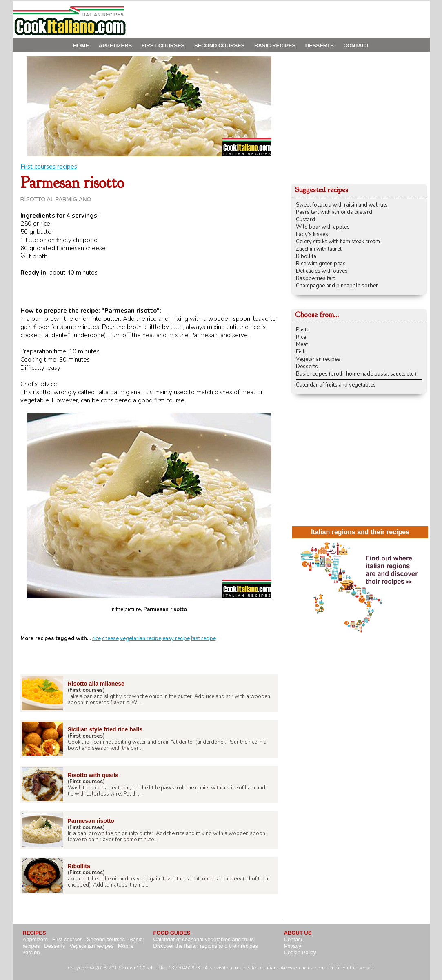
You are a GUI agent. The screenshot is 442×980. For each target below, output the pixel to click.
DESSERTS (320, 46)
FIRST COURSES (163, 46)
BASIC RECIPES (275, 46)
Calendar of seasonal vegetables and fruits (204, 939)
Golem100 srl (137, 968)
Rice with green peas (321, 264)
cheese (110, 638)
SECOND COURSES (220, 46)
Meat (302, 344)
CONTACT (356, 46)
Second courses (106, 939)
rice (97, 638)
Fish (301, 352)
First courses (67, 939)
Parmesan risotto (91, 821)
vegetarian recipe (141, 638)
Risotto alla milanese (96, 684)
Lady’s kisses (312, 234)
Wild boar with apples (323, 227)
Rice (301, 337)
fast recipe (203, 638)
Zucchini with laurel (319, 249)
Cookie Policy (300, 952)
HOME (81, 46)
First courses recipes (49, 167)
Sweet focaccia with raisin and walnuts (342, 205)
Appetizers (35, 939)
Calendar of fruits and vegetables (336, 385)
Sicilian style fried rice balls (105, 729)
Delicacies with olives (322, 271)
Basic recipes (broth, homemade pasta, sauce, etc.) (356, 374)
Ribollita (79, 866)
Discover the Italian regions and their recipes (206, 946)
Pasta (303, 330)
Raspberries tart (315, 278)
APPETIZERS (115, 46)
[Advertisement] (281, 19)
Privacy (293, 946)
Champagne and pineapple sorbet (337, 286)
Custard (305, 220)
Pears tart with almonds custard (334, 212)
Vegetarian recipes (318, 359)
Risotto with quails (93, 775)
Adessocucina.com (303, 968)
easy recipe (176, 638)
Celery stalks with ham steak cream (338, 242)
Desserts (307, 367)
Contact (293, 939)
